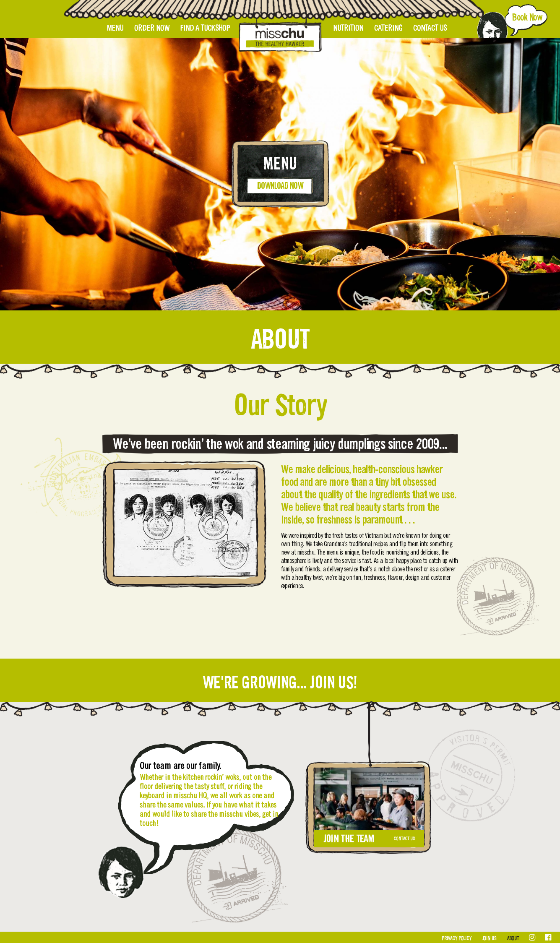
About (513, 938)
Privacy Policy (457, 938)
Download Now (280, 186)
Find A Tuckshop (205, 28)
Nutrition (348, 28)
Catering (388, 28)
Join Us (489, 938)
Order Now (152, 28)
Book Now (527, 17)
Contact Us (430, 28)
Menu (115, 28)
